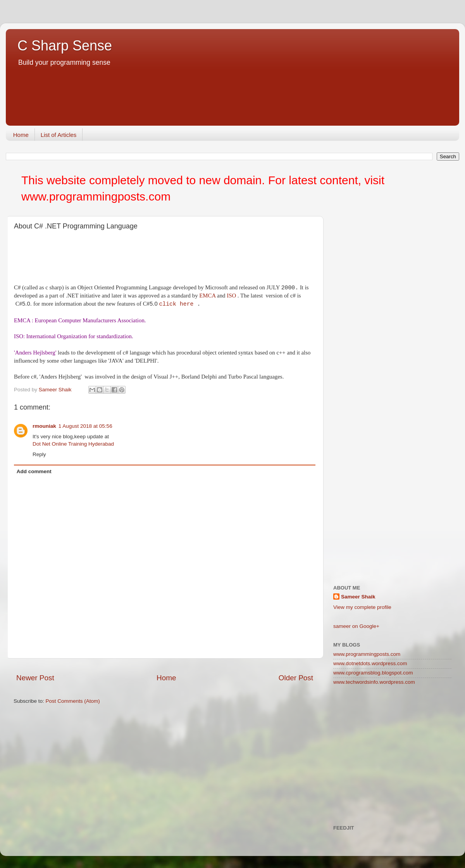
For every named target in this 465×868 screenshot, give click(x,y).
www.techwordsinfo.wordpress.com (374, 682)
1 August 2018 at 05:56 (85, 426)
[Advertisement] (158, 106)
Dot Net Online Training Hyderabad (73, 444)
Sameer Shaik (358, 597)
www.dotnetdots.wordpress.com (370, 663)
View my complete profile (362, 607)
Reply (39, 454)
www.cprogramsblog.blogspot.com (373, 673)
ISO (231, 296)
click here (176, 304)
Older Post (296, 678)
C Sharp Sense (65, 46)
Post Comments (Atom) (73, 701)
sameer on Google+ (356, 626)
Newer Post (35, 678)
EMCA (207, 296)
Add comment (34, 471)
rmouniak (44, 426)
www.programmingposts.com (367, 654)
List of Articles (59, 135)
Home (21, 135)
